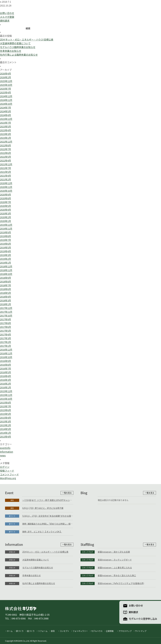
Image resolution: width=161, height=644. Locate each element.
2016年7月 (6, 369)
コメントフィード (9, 475)
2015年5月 (6, 414)
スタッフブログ (88, 552)
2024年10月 (6, 104)
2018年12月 (6, 267)
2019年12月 (6, 225)
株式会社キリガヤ (21, 608)
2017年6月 (6, 327)
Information (7, 452)
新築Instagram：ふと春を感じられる (115, 568)
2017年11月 (6, 312)
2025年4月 (6, 93)
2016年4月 (6, 376)
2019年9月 (6, 232)
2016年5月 (6, 372)
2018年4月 (6, 297)
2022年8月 (6, 146)
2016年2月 (6, 384)
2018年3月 (6, 301)
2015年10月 (6, 399)
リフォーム (43, 631)
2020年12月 (6, 183)
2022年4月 (6, 161)
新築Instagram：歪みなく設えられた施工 (117, 576)
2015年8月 (6, 403)
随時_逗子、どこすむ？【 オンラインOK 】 (42, 532)
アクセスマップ (125, 631)
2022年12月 (6, 142)
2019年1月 (6, 263)
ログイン (5, 467)
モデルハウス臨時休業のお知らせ (18, 47)
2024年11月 (6, 100)
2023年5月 (6, 127)
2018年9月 (6, 278)
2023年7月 (6, 123)
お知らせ (12, 552)
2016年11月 (6, 354)
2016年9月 (6, 361)
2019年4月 (6, 251)
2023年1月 (6, 138)
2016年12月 (6, 350)
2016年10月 (6, 357)
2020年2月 (6, 217)
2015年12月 (6, 391)
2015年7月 (6, 406)
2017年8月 (6, 323)
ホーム (10, 631)
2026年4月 (6, 74)
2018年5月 (6, 293)
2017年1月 (6, 346)
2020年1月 (6, 221)
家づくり (12, 516)
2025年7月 (6, 89)
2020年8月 (6, 198)
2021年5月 (6, 172)
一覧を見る (67, 493)
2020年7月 (6, 202)
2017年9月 (6, 319)
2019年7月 (6, 240)
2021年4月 (6, 176)
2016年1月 (6, 388)
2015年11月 (6, 395)
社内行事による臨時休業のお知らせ (19, 55)
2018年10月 (6, 274)
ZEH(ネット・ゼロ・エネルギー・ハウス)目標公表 (27, 40)
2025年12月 (6, 81)
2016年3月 (6, 380)
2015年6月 (6, 410)
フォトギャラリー (80, 631)
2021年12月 (6, 164)
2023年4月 (6, 130)
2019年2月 (6, 259)
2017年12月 (6, 308)
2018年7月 (6, 285)
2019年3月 (6, 255)
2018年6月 (6, 289)
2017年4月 (6, 335)
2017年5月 (6, 331)
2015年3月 (6, 422)
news (3, 456)
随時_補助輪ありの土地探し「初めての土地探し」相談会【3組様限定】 (48, 524)
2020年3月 (6, 214)
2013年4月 (6, 437)
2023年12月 (6, 119)
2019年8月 (6, 236)
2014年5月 (6, 429)
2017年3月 (6, 338)
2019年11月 (6, 229)
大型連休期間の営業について (15, 43)
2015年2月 (6, 425)
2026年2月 (6, 77)
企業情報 (110, 631)
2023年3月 (6, 134)
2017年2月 (6, 342)
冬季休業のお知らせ (11, 51)
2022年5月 (6, 157)
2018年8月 (6, 282)
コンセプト (64, 631)
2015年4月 (6, 418)
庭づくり (31, 631)
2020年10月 (6, 191)
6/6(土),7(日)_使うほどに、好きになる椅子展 (43, 508)
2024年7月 (6, 108)
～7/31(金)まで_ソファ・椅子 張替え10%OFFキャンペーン (48, 500)
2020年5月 (6, 206)
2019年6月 (6, 244)
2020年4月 (6, 210)
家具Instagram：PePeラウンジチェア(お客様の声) (121, 583)
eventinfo (5, 448)
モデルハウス (97, 631)
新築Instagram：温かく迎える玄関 (114, 552)
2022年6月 (6, 153)
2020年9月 (6, 195)
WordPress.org (8, 478)
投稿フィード (7, 471)
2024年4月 (6, 115)
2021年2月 (6, 180)
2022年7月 (6, 149)
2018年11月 (6, 270)
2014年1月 (6, 433)
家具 (12, 500)
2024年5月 (6, 111)
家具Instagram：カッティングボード (115, 560)
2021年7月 (6, 168)
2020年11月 (6, 187)
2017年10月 (6, 316)
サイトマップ (141, 631)
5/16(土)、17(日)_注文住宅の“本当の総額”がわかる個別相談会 (48, 516)
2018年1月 (6, 304)
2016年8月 (6, 365)
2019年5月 (6, 248)
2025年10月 (6, 85)
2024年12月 (6, 96)
